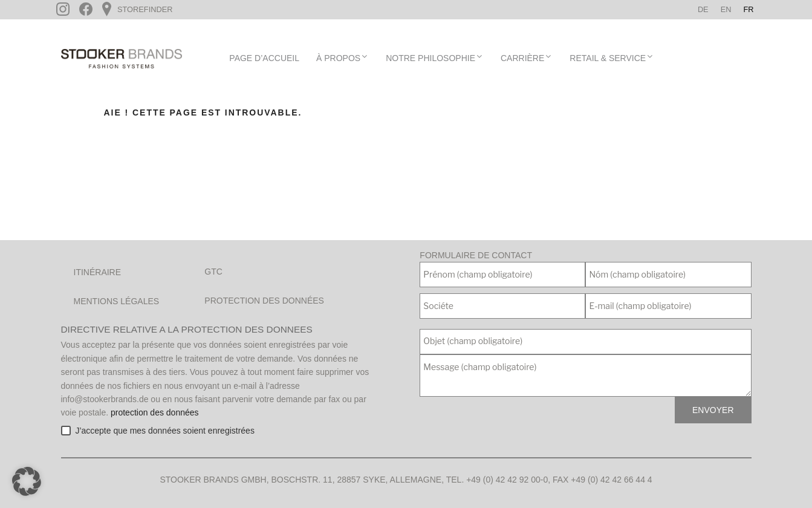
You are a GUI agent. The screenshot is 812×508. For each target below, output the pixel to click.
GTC (213, 272)
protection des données (155, 412)
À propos (343, 57)
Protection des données (264, 301)
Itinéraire (98, 272)
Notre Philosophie (435, 57)
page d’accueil (264, 58)
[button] (27, 481)
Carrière (527, 57)
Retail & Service (612, 57)
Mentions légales (117, 301)
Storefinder (144, 9)
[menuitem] (703, 10)
